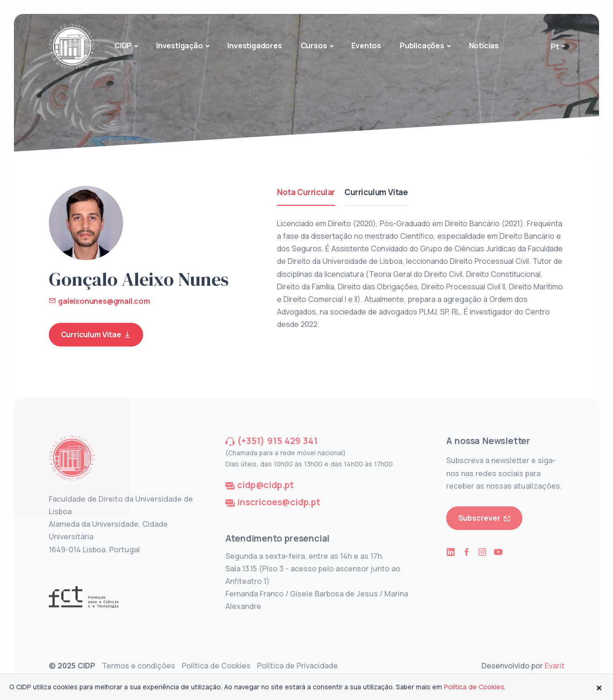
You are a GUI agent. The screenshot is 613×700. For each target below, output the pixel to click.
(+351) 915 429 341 (277, 441)
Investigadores (254, 46)
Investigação (180, 46)
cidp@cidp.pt (265, 485)
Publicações (422, 46)
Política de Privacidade (297, 666)
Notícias (484, 46)
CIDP (123, 46)
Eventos (366, 46)
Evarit (555, 666)
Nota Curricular (306, 192)
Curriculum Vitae (96, 335)
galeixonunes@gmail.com (99, 301)
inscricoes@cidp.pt (278, 502)
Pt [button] (555, 46)
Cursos (314, 46)
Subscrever (484, 518)
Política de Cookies (216, 666)
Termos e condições (138, 666)
